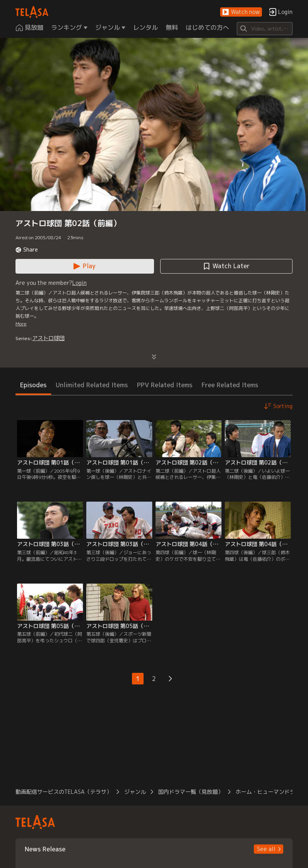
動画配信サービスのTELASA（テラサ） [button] (64, 792)
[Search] (265, 29)
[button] (241, 12)
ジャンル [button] (135, 792)
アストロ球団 (48, 338)
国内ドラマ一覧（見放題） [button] (191, 792)
